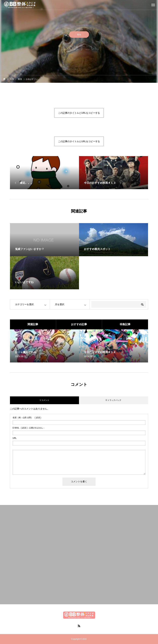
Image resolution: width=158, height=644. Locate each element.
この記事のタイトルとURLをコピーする (79, 113)
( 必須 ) (27, 418)
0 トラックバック (114, 400)
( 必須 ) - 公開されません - (28, 428)
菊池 (79, 35)
